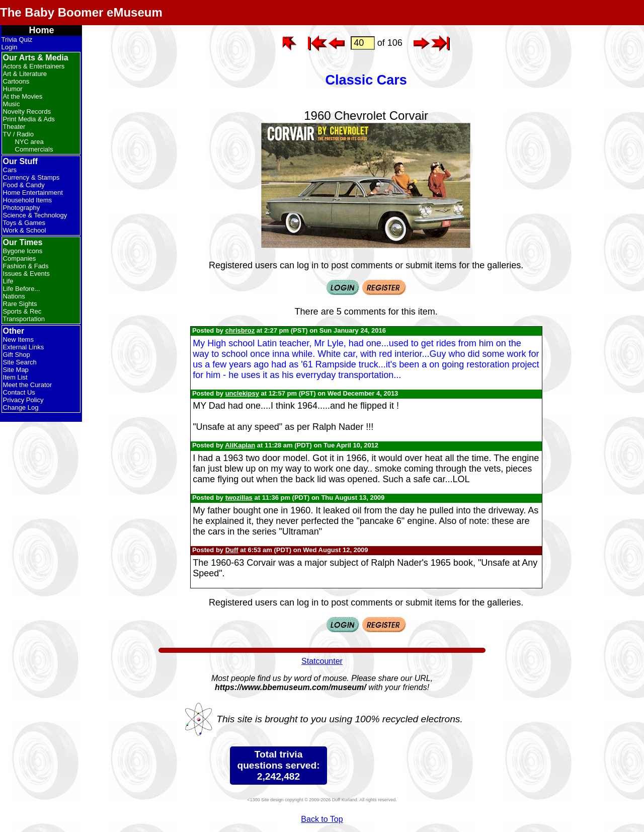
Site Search (20, 362)
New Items (18, 339)
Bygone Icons (23, 251)
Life (8, 281)
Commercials (34, 149)
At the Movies (23, 96)
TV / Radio (18, 134)
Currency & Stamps (31, 177)
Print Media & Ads (29, 119)
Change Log (21, 407)
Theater (14, 127)
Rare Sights (20, 304)
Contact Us (19, 392)
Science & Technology (35, 215)
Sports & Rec (22, 311)
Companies (20, 258)
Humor (13, 89)
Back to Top (322, 819)
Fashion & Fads (26, 266)
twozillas (239, 498)
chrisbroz (240, 330)
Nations (14, 296)
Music (12, 104)
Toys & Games (24, 223)
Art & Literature (25, 74)
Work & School (25, 230)
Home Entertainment (33, 193)
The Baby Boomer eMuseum (81, 12)
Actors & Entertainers (34, 66)
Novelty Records (27, 111)
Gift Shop (17, 355)
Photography (22, 208)
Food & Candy (24, 185)
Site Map (16, 370)
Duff (232, 550)
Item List (15, 377)
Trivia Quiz (17, 40)
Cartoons (16, 81)
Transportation (24, 319)
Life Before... (22, 289)
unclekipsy (242, 393)
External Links (24, 347)
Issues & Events (26, 274)
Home (42, 30)
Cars (10, 170)
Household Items (28, 200)
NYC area (29, 142)
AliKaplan (240, 445)
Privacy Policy (23, 400)
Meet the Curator (28, 385)
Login (10, 47)
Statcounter (322, 661)
